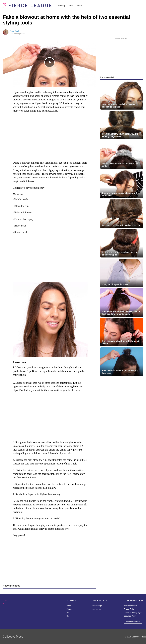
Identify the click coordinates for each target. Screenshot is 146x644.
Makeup (62, 6)
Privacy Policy (129, 609)
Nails (80, 6)
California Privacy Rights (133, 613)
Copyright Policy (130, 616)
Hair (71, 6)
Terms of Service (130, 606)
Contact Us (97, 609)
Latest (69, 606)
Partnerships (97, 606)
